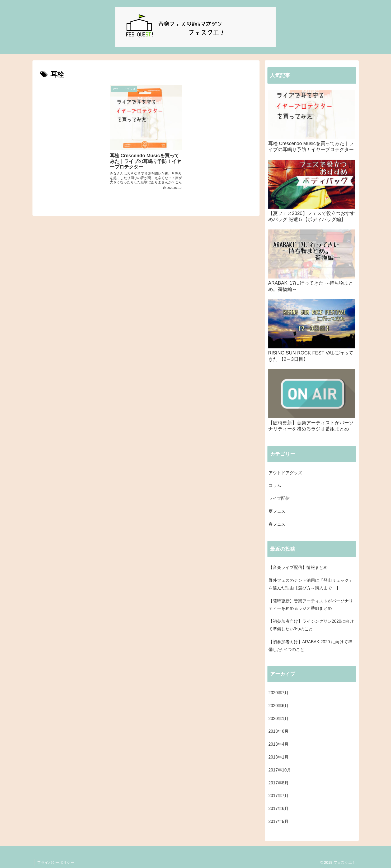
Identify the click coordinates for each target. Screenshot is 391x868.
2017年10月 (280, 770)
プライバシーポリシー (56, 862)
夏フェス (277, 511)
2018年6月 (279, 731)
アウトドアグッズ (285, 473)
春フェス (277, 524)
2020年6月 (279, 706)
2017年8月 (279, 783)
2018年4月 (279, 744)
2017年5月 (279, 821)
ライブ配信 (279, 498)
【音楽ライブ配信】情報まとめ (298, 567)
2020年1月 (279, 719)
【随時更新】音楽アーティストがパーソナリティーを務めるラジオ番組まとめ (311, 605)
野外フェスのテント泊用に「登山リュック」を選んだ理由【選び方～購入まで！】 (311, 584)
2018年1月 (279, 757)
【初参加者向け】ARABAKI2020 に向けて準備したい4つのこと (310, 646)
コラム (275, 485)
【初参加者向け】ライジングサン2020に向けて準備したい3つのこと (311, 625)
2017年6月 (279, 809)
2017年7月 (279, 796)
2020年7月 (279, 693)
